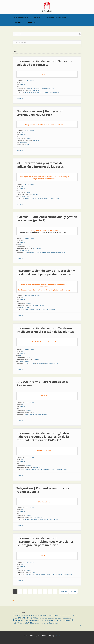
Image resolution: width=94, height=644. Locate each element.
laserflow (46, 92)
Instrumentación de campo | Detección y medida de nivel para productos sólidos (46, 272)
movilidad (32, 363)
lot (56, 198)
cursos (40, 415)
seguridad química (62, 470)
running (27, 144)
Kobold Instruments (38, 305)
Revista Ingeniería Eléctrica (32, 295)
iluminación (19, 620)
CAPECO (54, 470)
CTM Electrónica (37, 518)
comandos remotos (52, 519)
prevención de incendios (32, 470)
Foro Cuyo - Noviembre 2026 (56, 17)
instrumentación (30, 575)
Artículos (32, 23)
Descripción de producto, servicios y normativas (40, 88)
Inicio (16, 34)
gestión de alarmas (36, 252)
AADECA (29, 138)
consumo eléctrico (72, 616)
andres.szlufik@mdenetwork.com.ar (34, 232)
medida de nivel (29, 310)
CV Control (36, 90)
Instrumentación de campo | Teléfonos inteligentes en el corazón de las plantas (45, 330)
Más (80, 625)
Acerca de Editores (21, 17)
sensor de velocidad (36, 92)
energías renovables (52, 618)
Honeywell (36, 359)
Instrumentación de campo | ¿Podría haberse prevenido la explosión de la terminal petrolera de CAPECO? (43, 437)
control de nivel (50, 310)
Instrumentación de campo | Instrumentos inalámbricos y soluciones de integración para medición (45, 542)
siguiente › (64, 591)
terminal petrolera (45, 470)
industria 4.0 (40, 621)
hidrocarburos (40, 363)
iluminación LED (31, 621)
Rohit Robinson (25, 361)
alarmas (27, 252)
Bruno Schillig (36, 468)
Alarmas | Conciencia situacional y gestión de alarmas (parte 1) (47, 219)
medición (38, 575)
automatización (35, 616)
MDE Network (37, 248)
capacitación (33, 415)
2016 (21, 87)
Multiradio (36, 194)
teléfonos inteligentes (51, 363)
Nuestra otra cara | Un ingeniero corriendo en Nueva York (40, 113)
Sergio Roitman (25, 196)
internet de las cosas (48, 198)
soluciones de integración (65, 575)
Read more (20, 99)
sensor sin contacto (55, 92)
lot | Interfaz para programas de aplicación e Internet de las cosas (40, 165)
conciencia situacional (48, 252)
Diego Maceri (24, 142)
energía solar (41, 618)
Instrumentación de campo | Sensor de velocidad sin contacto (44, 63)
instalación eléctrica (66, 621)
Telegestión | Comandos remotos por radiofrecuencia (43, 490)
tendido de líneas (53, 623)
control (27, 363)
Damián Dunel (25, 308)
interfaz (39, 198)
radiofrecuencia (34, 519)
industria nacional (52, 620)
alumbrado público (20, 616)
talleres (44, 415)
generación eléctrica (65, 618)
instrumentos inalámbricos (49, 575)
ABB (34, 573)
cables (45, 616)
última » (73, 591)
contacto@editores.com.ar (62, 636)
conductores (63, 616)
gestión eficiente (60, 252)
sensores (27, 92)
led (74, 620)
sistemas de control (30, 198)
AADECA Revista (29, 80)
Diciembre (22, 84)
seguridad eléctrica (23, 623)
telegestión (43, 519)
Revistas (37, 17)
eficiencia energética (27, 618)
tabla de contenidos (40, 623)
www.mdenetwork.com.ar (58, 232)
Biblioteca (18, 23)
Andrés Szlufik (24, 250)
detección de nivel (40, 310)
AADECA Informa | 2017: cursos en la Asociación (43, 383)
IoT (58, 198)
